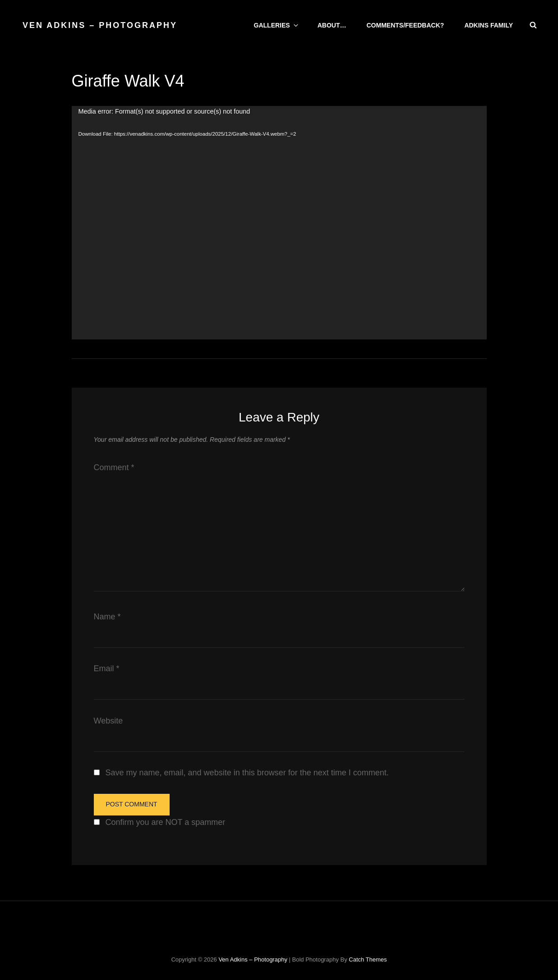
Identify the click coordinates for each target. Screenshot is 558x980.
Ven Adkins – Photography (100, 25)
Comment (114, 467)
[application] (279, 223)
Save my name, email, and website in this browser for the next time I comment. (247, 773)
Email (107, 669)
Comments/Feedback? (405, 25)
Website (108, 721)
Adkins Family (489, 25)
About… (332, 25)
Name (107, 617)
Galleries (277, 25)
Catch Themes (368, 959)
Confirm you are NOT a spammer (164, 822)
